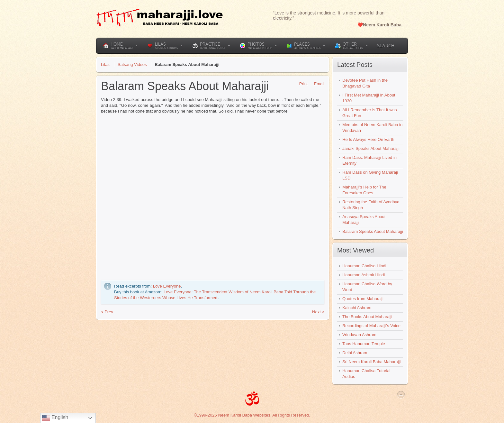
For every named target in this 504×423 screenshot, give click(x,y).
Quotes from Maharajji (363, 299)
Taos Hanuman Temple (364, 344)
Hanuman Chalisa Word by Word (367, 287)
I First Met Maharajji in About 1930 (369, 98)
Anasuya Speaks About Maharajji (364, 220)
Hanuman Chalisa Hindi (364, 266)
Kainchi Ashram (357, 308)
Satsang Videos (132, 64)
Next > (318, 312)
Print (301, 84)
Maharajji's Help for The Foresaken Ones (364, 190)
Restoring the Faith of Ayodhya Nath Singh (371, 205)
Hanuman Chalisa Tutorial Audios (366, 374)
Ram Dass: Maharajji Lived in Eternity (369, 160)
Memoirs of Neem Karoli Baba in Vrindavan (372, 128)
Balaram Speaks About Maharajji (373, 231)
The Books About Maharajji (367, 317)
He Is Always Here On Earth (368, 139)
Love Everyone (167, 286)
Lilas (105, 64)
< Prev (107, 312)
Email (317, 84)
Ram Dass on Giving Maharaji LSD (370, 175)
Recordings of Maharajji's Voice (371, 326)
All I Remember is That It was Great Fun (370, 113)
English (55, 418)
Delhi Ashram (355, 353)
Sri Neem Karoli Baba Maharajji (371, 362)
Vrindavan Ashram (359, 335)
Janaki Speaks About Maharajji (371, 148)
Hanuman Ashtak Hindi (364, 275)
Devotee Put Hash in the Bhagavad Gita (365, 83)
